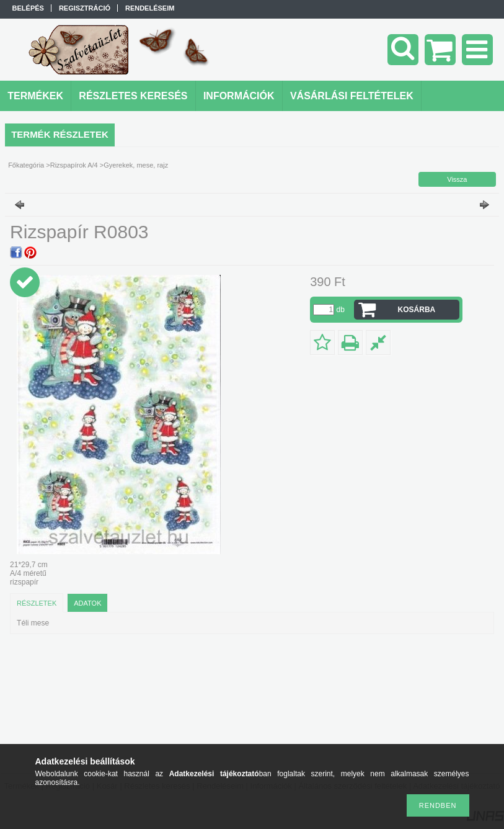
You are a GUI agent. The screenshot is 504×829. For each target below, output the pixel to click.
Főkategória (26, 165)
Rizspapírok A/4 (74, 165)
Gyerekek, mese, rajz (136, 165)
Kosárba (417, 310)
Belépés (28, 8)
